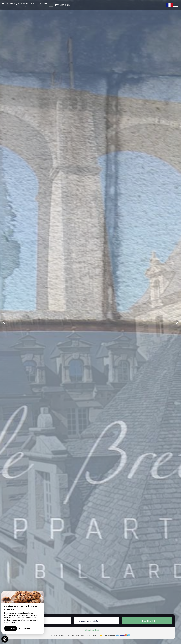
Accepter (11, 628)
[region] (23, 613)
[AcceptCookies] (5, 639)
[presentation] (5, 322)
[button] (60, 5)
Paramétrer (25, 628)
